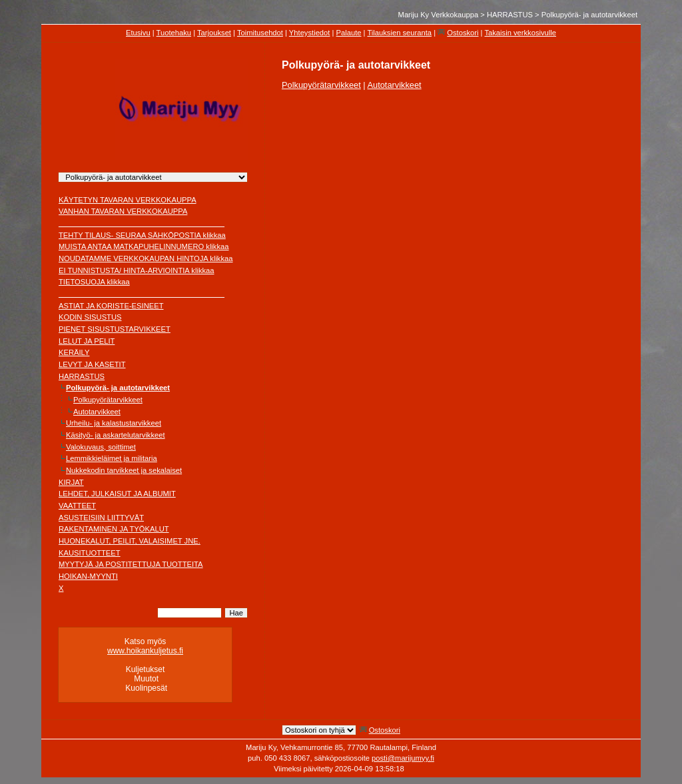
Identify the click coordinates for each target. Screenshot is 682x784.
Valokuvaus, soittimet (101, 447)
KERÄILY (74, 352)
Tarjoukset (214, 33)
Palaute (349, 33)
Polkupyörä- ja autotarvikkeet (589, 15)
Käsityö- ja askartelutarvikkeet (116, 435)
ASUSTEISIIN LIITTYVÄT (101, 518)
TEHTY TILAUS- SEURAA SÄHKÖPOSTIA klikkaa (142, 235)
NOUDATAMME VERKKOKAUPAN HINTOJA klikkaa (146, 258)
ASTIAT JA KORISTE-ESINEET (111, 306)
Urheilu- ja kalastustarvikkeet (114, 423)
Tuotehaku (174, 33)
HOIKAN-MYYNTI (88, 576)
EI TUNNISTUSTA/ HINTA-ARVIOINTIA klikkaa (137, 270)
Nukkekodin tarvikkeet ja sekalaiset (124, 470)
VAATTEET (77, 506)
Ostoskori (463, 33)
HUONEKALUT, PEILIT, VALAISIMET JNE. (130, 541)
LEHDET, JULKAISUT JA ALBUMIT (117, 494)
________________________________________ (142, 223)
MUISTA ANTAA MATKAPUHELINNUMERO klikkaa (144, 246)
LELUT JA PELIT (87, 341)
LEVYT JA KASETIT (92, 364)
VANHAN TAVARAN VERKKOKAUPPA (123, 211)
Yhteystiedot (310, 33)
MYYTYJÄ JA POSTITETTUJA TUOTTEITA (131, 564)
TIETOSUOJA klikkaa (94, 282)
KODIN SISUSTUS (90, 317)
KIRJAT (71, 482)
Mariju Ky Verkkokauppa (439, 15)
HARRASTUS (510, 15)
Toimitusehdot (260, 33)
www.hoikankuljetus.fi (145, 651)
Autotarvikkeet (97, 412)
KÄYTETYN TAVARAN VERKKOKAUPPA (128, 200)
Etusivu (138, 33)
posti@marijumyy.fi (403, 758)
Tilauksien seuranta (399, 33)
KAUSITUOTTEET (90, 553)
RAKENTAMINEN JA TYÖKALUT (114, 529)
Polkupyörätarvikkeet (108, 400)
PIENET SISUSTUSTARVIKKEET (115, 329)
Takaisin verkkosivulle (520, 33)
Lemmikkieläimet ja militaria (112, 458)
